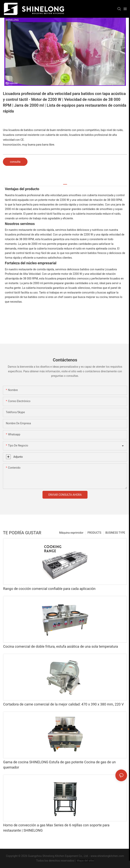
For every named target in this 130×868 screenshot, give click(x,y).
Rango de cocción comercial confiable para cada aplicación (49, 589)
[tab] (65, 183)
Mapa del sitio (85, 861)
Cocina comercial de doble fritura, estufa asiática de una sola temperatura (61, 646)
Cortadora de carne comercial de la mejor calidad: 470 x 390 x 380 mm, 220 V (63, 704)
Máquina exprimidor (71, 533)
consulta (15, 162)
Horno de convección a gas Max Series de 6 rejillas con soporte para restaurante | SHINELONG (56, 828)
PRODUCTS (94, 533)
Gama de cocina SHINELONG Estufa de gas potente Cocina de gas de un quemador (59, 765)
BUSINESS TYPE (115, 533)
